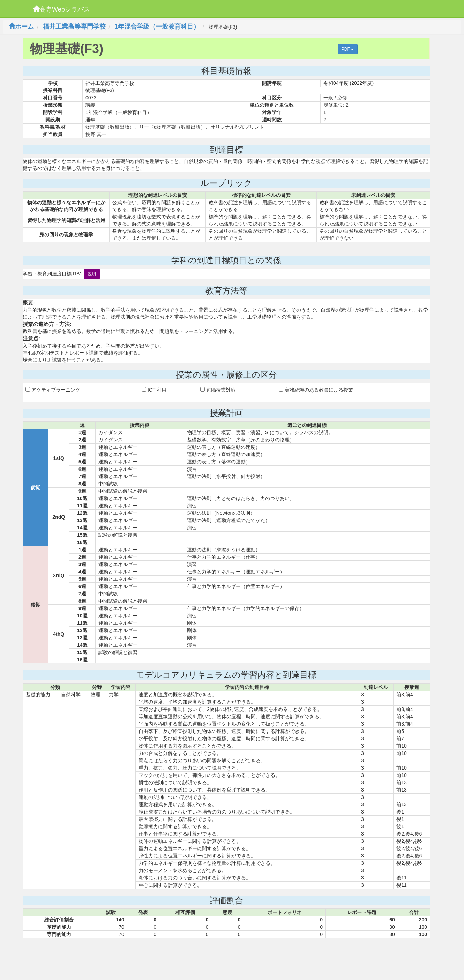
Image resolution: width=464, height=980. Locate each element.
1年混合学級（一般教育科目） (157, 27)
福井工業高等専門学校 (74, 27)
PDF (348, 49)
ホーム (21, 27)
